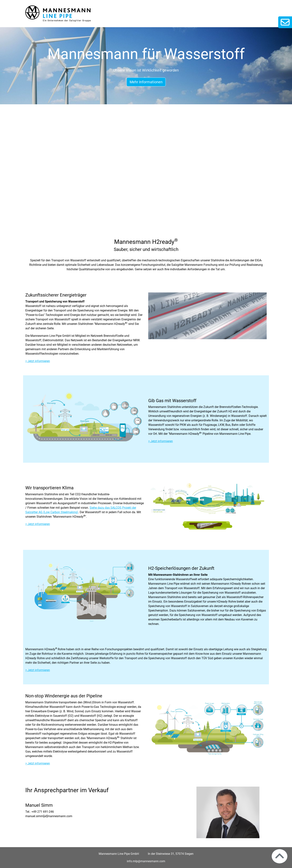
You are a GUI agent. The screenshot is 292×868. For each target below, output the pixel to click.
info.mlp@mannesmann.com (146, 861)
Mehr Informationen (146, 82)
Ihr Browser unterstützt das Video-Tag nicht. (146, 174)
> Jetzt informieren (38, 361)
